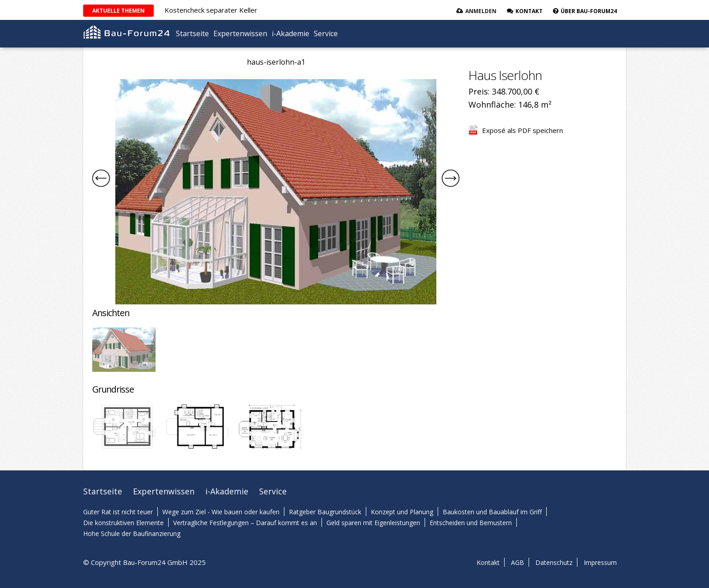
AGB (518, 562)
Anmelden (481, 11)
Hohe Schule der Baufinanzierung (132, 533)
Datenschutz (554, 562)
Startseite (192, 33)
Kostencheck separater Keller (211, 10)
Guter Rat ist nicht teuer (118, 512)
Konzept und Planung (402, 512)
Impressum (600, 562)
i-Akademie (291, 33)
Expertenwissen (240, 33)
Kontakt (488, 562)
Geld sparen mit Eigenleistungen (373, 523)
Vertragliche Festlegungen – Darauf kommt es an (245, 523)
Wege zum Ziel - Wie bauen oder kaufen (221, 512)
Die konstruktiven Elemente (123, 523)
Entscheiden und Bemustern (471, 523)
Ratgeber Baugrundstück (325, 512)
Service (326, 33)
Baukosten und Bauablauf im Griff (492, 512)
